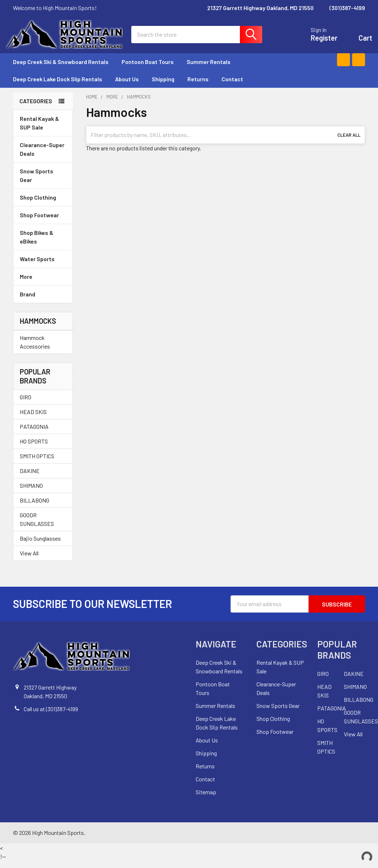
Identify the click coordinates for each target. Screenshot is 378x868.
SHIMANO (31, 493)
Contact (232, 86)
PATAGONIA (34, 434)
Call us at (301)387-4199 (51, 716)
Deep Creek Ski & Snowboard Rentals (61, 69)
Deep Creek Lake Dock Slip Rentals (58, 86)
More (43, 284)
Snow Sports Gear (43, 183)
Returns (198, 86)
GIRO (26, 404)
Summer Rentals (212, 69)
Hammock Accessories (35, 349)
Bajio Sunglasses (40, 546)
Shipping (163, 86)
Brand (43, 301)
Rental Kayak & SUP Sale (39, 130)
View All (29, 560)
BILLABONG (35, 507)
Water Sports (43, 266)
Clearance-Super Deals (42, 156)
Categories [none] (36, 108)
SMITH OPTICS (37, 463)
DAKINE (30, 478)
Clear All (349, 142)
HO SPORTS (34, 448)
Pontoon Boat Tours (148, 69)
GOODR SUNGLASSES (37, 526)
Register (317, 42)
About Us (127, 86)
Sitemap (206, 799)
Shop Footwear (43, 222)
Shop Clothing (43, 204)
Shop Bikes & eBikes (43, 244)
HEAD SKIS (33, 419)
